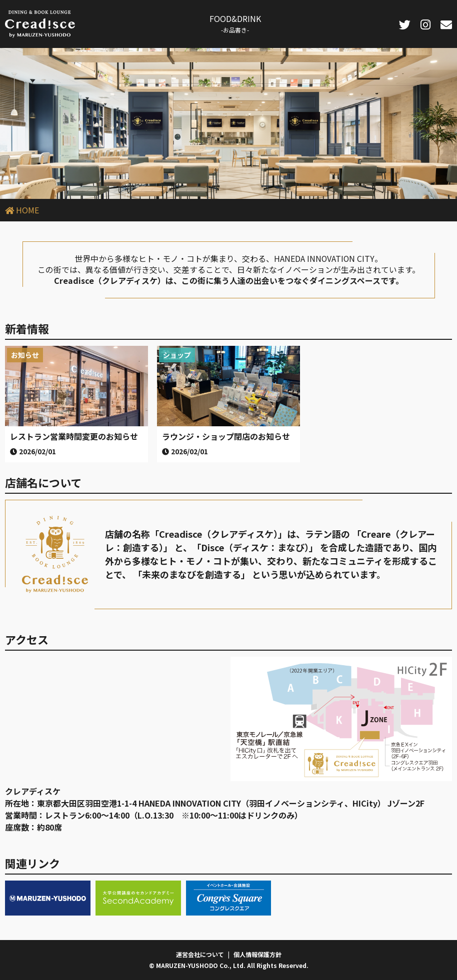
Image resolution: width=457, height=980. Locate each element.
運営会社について (200, 954)
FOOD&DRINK (235, 23)
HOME (27, 210)
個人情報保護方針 (257, 954)
